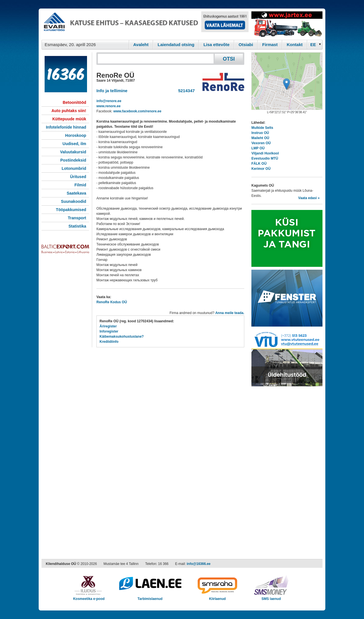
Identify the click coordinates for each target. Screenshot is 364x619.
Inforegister (109, 331)
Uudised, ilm (74, 144)
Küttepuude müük (69, 119)
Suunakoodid (74, 201)
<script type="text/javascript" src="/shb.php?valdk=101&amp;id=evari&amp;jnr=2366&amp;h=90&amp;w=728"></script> (145, 24)
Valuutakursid (73, 152)
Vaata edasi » (309, 198)
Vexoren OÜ (261, 143)
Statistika (77, 226)
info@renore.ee (109, 101)
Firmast (270, 45)
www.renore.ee (108, 106)
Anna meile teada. (230, 313)
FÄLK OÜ (259, 164)
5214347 (185, 91)
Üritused (78, 177)
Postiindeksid (73, 160)
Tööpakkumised (71, 210)
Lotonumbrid (74, 168)
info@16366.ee (199, 564)
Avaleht (141, 45)
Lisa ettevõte (216, 45)
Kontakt (295, 45)
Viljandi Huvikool (265, 153)
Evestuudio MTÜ (265, 158)
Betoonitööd (75, 102)
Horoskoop (76, 135)
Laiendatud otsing (176, 45)
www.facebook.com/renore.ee (137, 111)
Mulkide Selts (262, 128)
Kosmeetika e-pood (89, 597)
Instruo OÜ (260, 133)
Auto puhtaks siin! (69, 111)
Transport (77, 218)
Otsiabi (246, 45)
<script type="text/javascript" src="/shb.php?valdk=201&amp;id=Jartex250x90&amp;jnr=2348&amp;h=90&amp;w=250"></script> (287, 24)
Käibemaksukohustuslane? (122, 337)
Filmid (80, 185)
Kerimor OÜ (261, 169)
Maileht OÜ (260, 138)
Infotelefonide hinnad (66, 127)
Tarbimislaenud (150, 597)
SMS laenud (271, 597)
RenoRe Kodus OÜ (112, 302)
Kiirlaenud (217, 597)
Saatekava (76, 193)
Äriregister (108, 326)
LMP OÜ (258, 148)
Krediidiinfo (109, 342)
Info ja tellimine (112, 91)
